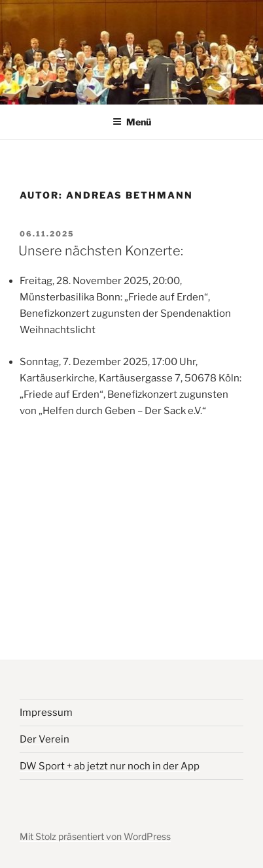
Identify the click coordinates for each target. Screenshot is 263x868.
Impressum (46, 713)
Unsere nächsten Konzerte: (101, 251)
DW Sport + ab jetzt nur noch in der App (110, 766)
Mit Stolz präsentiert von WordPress (95, 836)
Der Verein (44, 739)
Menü (132, 122)
